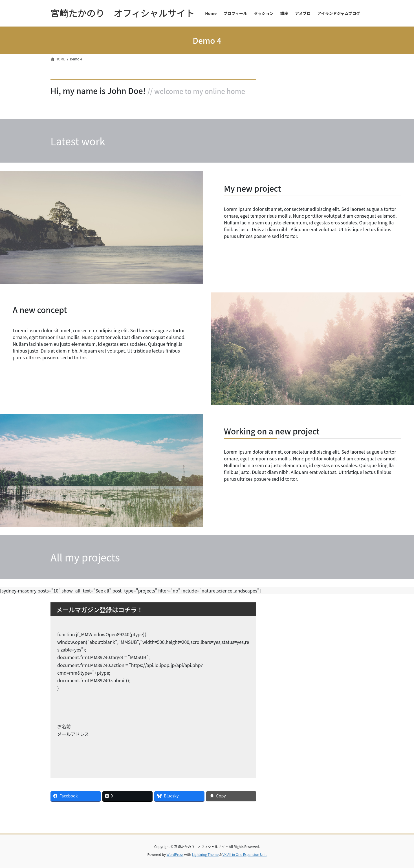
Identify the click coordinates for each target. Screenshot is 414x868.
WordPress (175, 854)
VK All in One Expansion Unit (245, 854)
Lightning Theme (205, 854)
